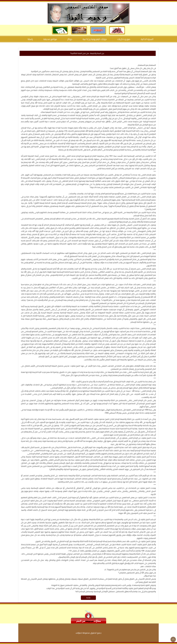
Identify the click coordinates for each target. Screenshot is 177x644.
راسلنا (30, 39)
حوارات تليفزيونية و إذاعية (95, 39)
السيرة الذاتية (147, 39)
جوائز (70, 39)
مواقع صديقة (50, 39)
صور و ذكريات (124, 39)
